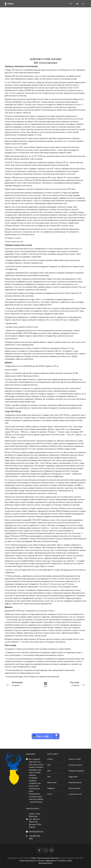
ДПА (49, 771)
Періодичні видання (76, 771)
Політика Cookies (65, 861)
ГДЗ (49, 765)
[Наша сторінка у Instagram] (52, 850)
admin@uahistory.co (37, 832)
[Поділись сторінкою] (77, 4)
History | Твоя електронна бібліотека (45, 858)
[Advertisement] (45, 37)
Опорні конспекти (76, 765)
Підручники (73, 777)
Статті (50, 794)
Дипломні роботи (45, 863)
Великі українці (74, 788)
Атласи (50, 759)
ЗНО (49, 777)
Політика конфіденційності (47, 861)
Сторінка (21, 684)
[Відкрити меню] (71, 4)
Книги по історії (75, 759)
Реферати (51, 788)
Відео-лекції (52, 782)
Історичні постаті (75, 794)
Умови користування (27, 861)
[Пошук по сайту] (83, 4)
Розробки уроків (75, 782)
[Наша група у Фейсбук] (39, 850)
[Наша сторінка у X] (45, 850)
